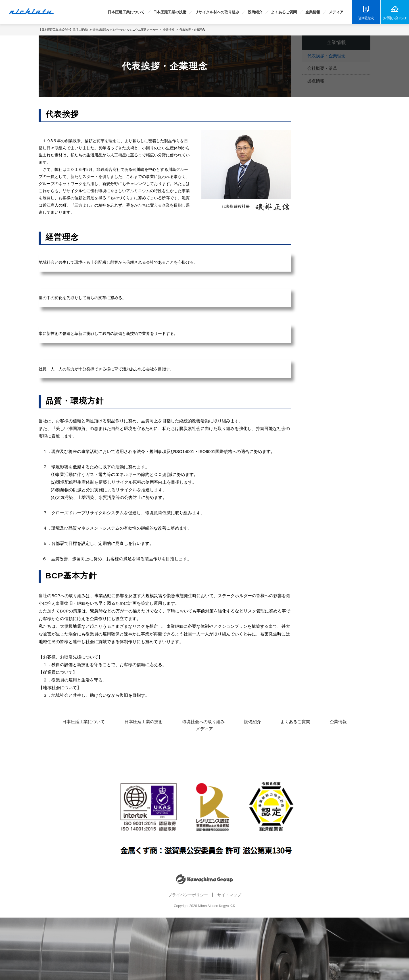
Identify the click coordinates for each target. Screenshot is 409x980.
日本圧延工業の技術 (170, 12)
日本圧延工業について (126, 12)
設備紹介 (255, 12)
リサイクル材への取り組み (217, 12)
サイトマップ (231, 889)
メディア (336, 12)
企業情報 (313, 12)
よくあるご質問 (284, 12)
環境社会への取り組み (191, 722)
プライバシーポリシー (187, 889)
